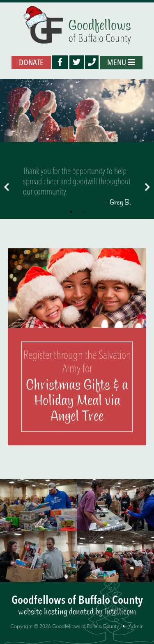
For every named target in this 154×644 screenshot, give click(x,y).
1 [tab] (71, 212)
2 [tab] (83, 212)
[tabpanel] (77, 187)
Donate (31, 62)
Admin (136, 626)
